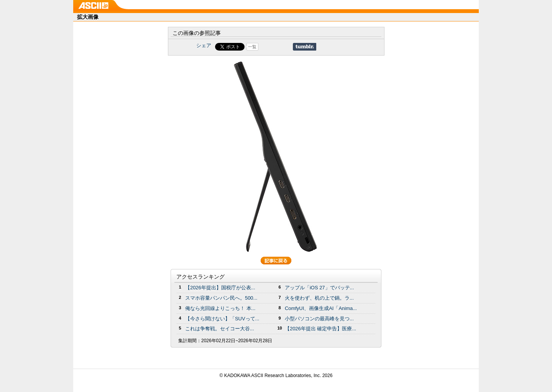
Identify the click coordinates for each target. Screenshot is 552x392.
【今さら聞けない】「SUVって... (222, 319)
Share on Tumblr (305, 47)
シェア (204, 45)
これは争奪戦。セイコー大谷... (220, 329)
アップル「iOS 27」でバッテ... (319, 288)
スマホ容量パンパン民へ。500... (221, 298)
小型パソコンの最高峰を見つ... (319, 319)
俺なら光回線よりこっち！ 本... (220, 308)
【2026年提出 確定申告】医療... (320, 329)
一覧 (252, 47)
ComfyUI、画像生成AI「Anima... (321, 308)
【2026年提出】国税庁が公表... (220, 288)
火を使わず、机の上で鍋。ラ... (319, 298)
